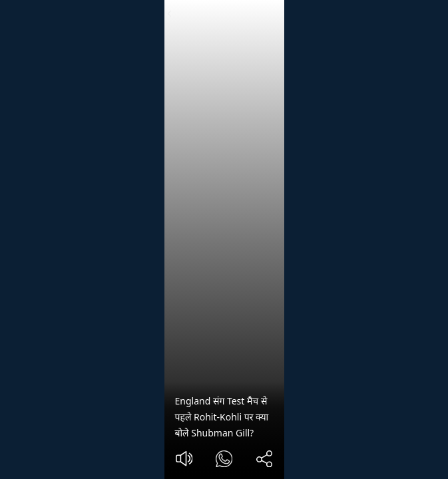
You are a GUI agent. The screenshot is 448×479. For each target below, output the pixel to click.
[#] (224, 461)
